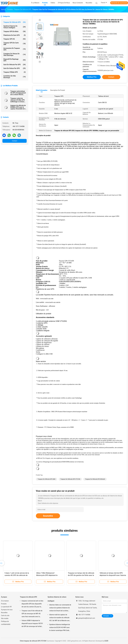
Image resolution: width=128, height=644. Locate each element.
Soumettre (48, 516)
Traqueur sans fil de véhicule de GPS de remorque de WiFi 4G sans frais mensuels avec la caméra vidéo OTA (32, 614)
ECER (106, 641)
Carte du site (5, 615)
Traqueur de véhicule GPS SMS (47, 479)
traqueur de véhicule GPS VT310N (70, 479)
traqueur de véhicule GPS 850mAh (95, 479)
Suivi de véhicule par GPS (15, 65)
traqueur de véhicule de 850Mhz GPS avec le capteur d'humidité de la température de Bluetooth (18, 107)
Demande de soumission (119, 3)
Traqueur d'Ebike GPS (15, 72)
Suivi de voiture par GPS (15, 68)
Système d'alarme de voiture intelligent (15, 27)
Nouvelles (4, 613)
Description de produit (58, 90)
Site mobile (5, 618)
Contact (15, 141)
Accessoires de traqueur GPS (15, 49)
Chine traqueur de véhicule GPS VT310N (33, 641)
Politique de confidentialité (6, 623)
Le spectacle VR (6, 607)
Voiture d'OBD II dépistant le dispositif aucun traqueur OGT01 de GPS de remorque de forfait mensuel (32, 624)
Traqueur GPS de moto (15, 31)
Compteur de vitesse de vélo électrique (15, 54)
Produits (4, 604)
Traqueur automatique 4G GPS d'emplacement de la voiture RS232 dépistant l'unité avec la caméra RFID (18, 93)
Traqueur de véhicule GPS (15, 22)
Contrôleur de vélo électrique (15, 77)
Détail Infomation (42, 90)
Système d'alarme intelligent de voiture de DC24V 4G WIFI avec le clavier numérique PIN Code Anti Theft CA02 (60, 628)
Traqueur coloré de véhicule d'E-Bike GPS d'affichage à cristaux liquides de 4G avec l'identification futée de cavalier (18, 100)
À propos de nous (7, 610)
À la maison (5, 601)
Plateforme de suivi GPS (15, 35)
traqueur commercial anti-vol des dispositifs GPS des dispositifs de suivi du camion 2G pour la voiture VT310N (32, 604)
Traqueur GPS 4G (15, 39)
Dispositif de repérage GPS (15, 60)
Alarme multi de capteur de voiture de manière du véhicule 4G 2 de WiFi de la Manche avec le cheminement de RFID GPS (60, 618)
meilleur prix (92, 77)
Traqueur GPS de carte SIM (15, 44)
